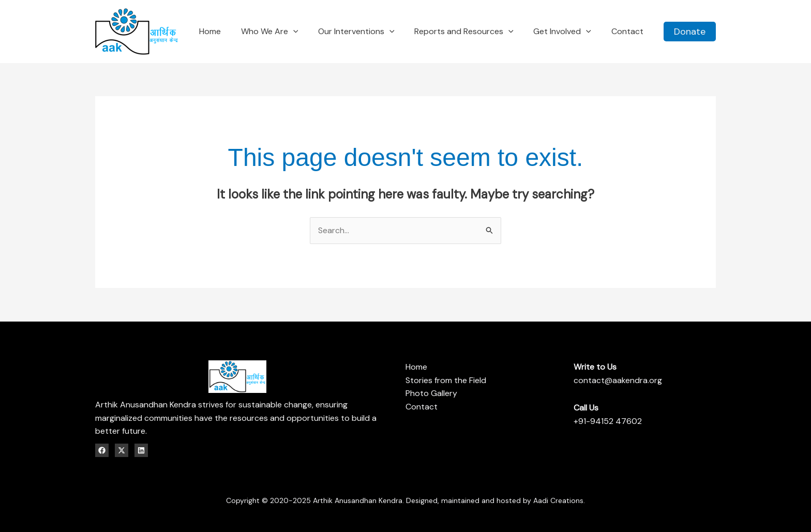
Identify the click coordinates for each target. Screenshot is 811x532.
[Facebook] (102, 450)
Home (416, 367)
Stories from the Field (446, 380)
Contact (422, 407)
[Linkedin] (141, 450)
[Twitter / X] (122, 450)
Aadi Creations (558, 500)
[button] (690, 32)
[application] (309, 31)
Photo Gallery (431, 393)
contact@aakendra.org (618, 380)
